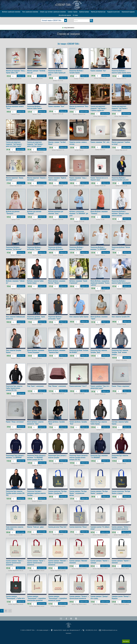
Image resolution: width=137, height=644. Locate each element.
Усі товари (75, 15)
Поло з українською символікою (30, 12)
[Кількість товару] (14, 76)
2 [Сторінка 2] (6, 611)
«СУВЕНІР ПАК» (68, 5)
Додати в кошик (42, 76)
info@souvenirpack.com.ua (109, 630)
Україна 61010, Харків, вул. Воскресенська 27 (67, 630)
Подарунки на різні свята (113, 12)
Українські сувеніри (84, 12)
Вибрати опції (21, 76)
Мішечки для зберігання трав (98, 12)
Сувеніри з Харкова (73, 12)
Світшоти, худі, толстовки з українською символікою (53, 12)
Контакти (126, 641)
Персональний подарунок (128, 12)
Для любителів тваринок (65, 15)
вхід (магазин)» (69, 28)
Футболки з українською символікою (11, 12)
